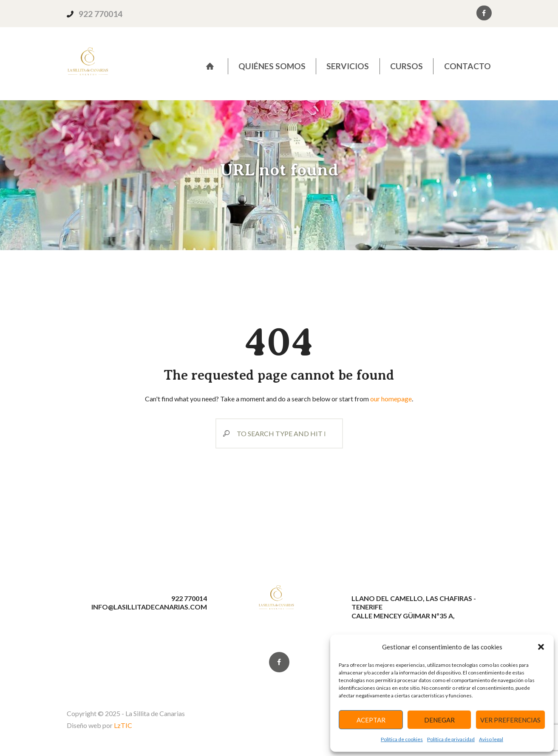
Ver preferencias (510, 720)
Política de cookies (402, 739)
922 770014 (101, 14)
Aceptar (371, 720)
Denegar (439, 720)
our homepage (391, 399)
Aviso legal (491, 739)
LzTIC (123, 725)
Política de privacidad (451, 739)
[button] (541, 647)
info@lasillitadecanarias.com (149, 607)
